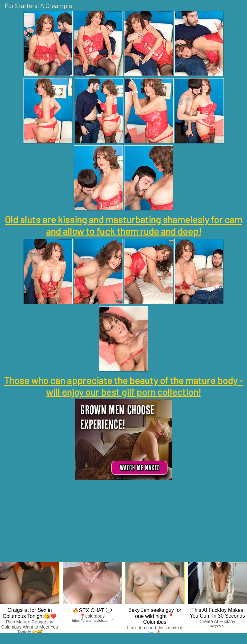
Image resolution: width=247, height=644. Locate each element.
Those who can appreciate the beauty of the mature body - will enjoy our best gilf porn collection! (123, 386)
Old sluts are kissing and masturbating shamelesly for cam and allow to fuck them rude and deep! (123, 225)
